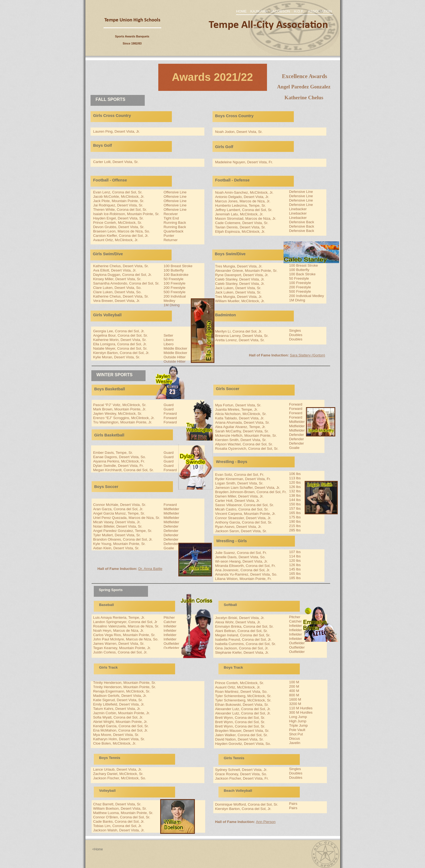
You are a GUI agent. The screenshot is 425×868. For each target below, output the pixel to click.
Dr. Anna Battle (150, 569)
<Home (97, 849)
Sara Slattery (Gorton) (307, 355)
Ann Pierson (266, 822)
